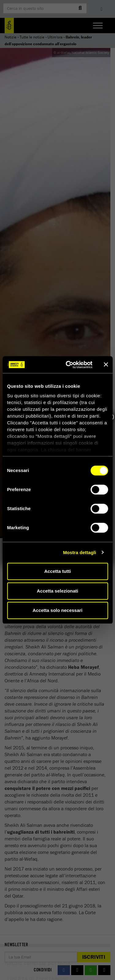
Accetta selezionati (57, 591)
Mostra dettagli (79, 552)
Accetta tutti (57, 571)
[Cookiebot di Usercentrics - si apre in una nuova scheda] (69, 365)
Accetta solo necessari (57, 610)
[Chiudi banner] (106, 365)
